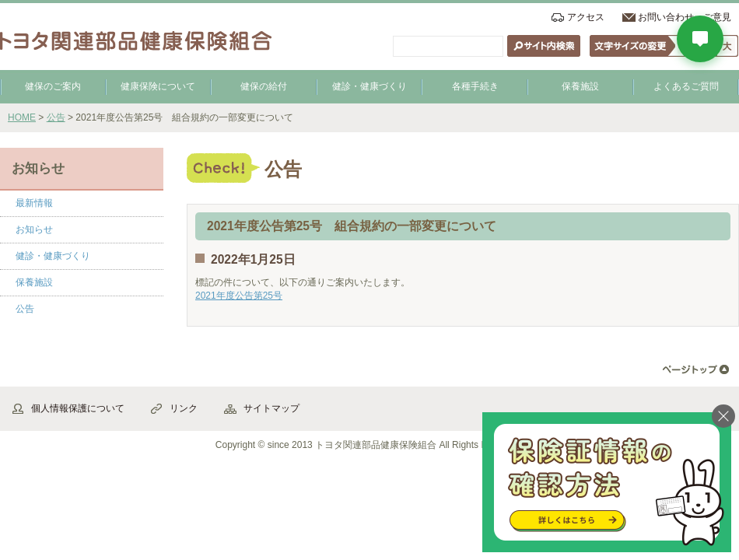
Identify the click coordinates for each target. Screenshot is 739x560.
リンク (184, 408)
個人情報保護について (78, 408)
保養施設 (580, 86)
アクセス (586, 17)
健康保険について (158, 86)
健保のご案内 (53, 86)
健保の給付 (264, 86)
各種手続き (475, 86)
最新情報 (34, 203)
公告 (56, 117)
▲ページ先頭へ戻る (696, 370)
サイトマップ (271, 408)
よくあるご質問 (686, 86)
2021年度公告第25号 (239, 296)
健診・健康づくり (369, 86)
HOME (22, 117)
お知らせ (34, 229)
